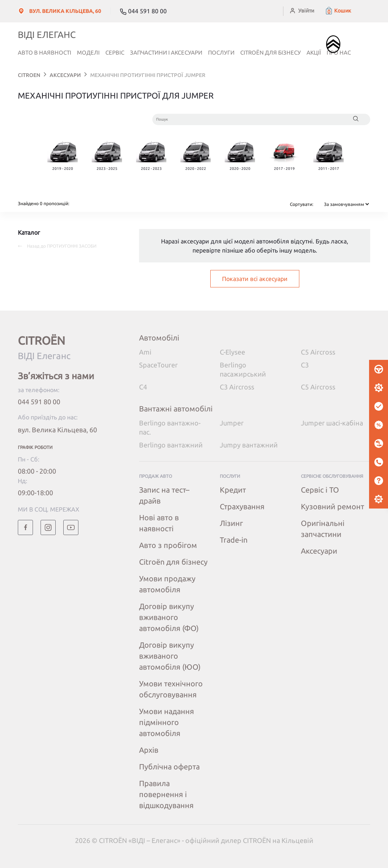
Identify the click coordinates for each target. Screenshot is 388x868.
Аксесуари (319, 551)
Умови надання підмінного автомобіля (167, 722)
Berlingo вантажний (171, 445)
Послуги (221, 53)
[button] (338, 11)
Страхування (242, 506)
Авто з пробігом (168, 545)
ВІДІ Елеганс (47, 35)
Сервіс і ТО (320, 490)
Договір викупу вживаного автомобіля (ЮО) (170, 656)
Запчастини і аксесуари (166, 53)
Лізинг (231, 523)
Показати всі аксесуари (255, 279)
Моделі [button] (88, 53)
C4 (143, 387)
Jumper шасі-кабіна (332, 423)
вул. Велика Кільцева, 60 (57, 430)
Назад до (57, 246)
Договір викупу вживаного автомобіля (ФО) (169, 617)
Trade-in (234, 540)
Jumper (232, 423)
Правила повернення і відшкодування (166, 794)
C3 (305, 365)
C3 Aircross (237, 387)
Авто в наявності (45, 53)
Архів (149, 750)
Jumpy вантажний (249, 445)
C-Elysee (232, 352)
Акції (314, 53)
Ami (145, 352)
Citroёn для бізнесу (271, 53)
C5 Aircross (318, 352)
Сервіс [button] (115, 53)
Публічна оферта (169, 767)
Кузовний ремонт (332, 506)
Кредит (233, 490)
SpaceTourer (158, 365)
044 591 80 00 (39, 402)
